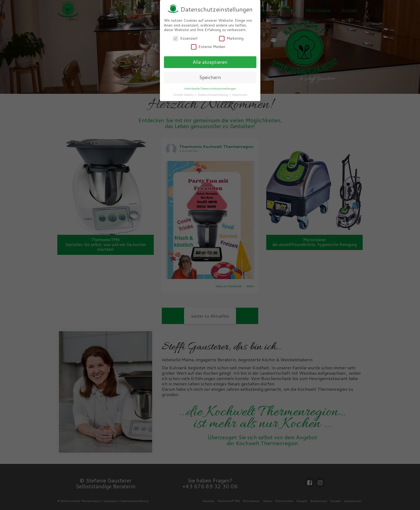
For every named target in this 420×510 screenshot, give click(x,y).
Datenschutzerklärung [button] (213, 94)
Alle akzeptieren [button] (210, 62)
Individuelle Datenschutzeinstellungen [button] (210, 88)
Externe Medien (208, 47)
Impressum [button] (240, 94)
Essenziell (185, 38)
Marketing (231, 38)
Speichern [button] (210, 77)
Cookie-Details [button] (184, 94)
